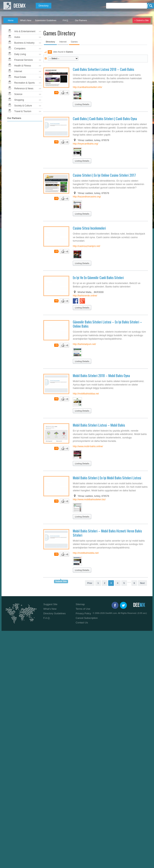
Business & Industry (24, 43)
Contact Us (82, 623)
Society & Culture (23, 106)
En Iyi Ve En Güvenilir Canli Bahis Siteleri (98, 278)
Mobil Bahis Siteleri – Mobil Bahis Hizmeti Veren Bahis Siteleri (107, 533)
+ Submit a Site (142, 20)
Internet (18, 71)
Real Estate (20, 77)
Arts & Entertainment (25, 31)
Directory (44, 6)
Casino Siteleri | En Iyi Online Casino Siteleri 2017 (104, 175)
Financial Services (23, 60)
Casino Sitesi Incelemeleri (89, 228)
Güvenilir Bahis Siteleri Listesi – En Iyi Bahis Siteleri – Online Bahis (107, 324)
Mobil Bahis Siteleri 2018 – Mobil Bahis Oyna (101, 376)
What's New (26, 20)
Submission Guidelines (46, 20)
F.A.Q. (66, 20)
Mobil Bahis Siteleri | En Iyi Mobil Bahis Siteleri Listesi (107, 478)
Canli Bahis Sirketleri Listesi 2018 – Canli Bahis (103, 69)
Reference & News (24, 89)
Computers (20, 49)
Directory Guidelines (54, 613)
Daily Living (20, 54)
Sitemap (80, 604)
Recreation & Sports (24, 83)
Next (142, 583)
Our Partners (81, 20)
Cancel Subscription (87, 618)
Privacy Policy (83, 613)
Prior (90, 583)
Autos (17, 37)
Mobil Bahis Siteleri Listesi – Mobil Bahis (99, 425)
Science (18, 94)
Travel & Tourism (23, 111)
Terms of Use (83, 609)
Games (74, 42)
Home (11, 20)
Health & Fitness (23, 66)
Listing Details (82, 104)
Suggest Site (50, 604)
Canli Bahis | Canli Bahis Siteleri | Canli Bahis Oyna (105, 119)
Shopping (19, 100)
